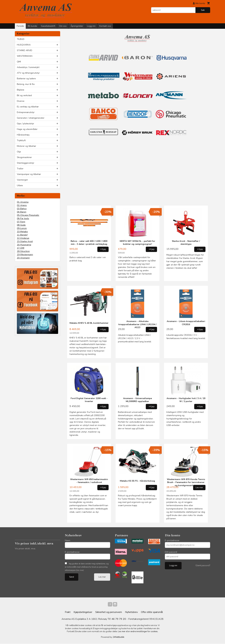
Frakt (68, 613)
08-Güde (21, 225)
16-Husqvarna (24, 245)
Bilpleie (21, 90)
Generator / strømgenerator (31, 118)
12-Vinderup (23, 238)
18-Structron (23, 251)
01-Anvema (23, 202)
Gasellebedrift (48, 26)
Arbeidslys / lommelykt (28, 67)
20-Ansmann (23, 258)
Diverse (21, 101)
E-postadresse (172, 540)
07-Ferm (21, 222)
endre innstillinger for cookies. (144, 632)
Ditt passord (171, 552)
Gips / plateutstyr (25, 124)
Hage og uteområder (27, 129)
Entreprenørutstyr (26, 112)
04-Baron (22, 212)
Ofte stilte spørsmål (152, 613)
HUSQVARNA (24, 45)
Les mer (102, 577)
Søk (203, 10)
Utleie (20, 185)
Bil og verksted (24, 95)
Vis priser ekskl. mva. (25, 549)
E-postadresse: (72, 552)
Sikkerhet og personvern (109, 613)
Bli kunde (32, 26)
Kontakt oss (105, 26)
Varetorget (22, 180)
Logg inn (91, 26)
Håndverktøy (23, 135)
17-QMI (21, 248)
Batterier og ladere (26, 79)
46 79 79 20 (119, 620)
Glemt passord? (203, 566)
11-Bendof (22, 235)
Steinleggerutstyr (26, 163)
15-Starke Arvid (25, 241)
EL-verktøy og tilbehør (28, 107)
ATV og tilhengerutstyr (28, 73)
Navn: (68, 540)
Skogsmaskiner (24, 157)
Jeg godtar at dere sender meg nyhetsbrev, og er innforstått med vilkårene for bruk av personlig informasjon (87, 567)
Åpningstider (77, 26)
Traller (20, 169)
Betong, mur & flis (26, 84)
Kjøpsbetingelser (83, 613)
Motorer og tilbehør (26, 146)
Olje (19, 152)
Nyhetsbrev (131, 613)
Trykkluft (21, 140)
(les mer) (80, 570)
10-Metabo (22, 232)
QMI (19, 62)
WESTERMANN (25, 56)
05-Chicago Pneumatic (28, 215)
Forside (20, 26)
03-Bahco (22, 209)
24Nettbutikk (118, 638)
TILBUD (21, 39)
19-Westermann (25, 255)
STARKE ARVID (25, 50)
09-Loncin (22, 228)
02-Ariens (22, 205)
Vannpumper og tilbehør (29, 174)
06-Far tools (23, 218)
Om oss (63, 26)
